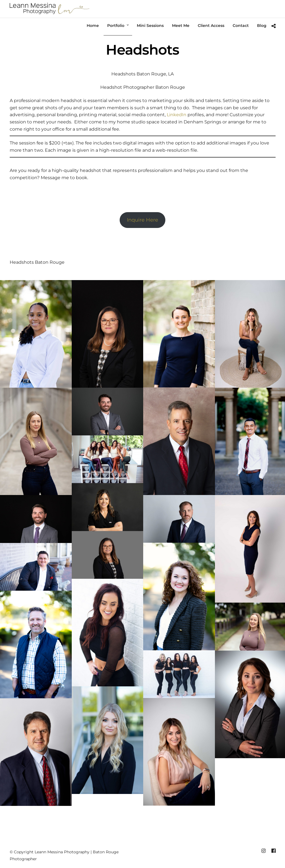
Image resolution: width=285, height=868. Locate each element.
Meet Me (181, 26)
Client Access (211, 26)
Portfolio (116, 26)
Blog (262, 26)
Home (93, 26)
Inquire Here (142, 220)
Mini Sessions (150, 26)
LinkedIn (177, 115)
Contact (241, 26)
